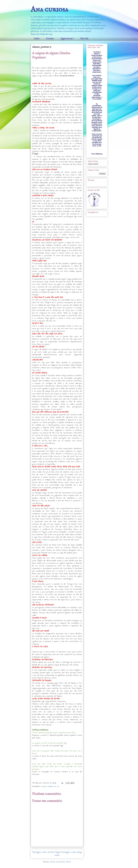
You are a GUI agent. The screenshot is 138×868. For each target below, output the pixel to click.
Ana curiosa (49, 10)
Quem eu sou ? (67, 39)
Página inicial (58, 854)
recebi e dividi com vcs (50, 786)
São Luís (84, 39)
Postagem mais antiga (72, 852)
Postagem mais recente (43, 852)
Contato (50, 39)
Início (37, 39)
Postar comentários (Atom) (60, 862)
